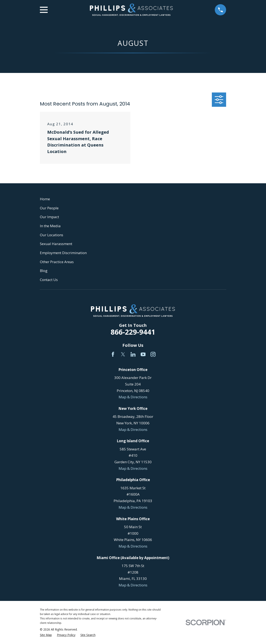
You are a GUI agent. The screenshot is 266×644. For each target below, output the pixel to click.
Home (45, 199)
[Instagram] (153, 354)
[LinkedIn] (133, 354)
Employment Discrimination (63, 253)
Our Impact (49, 217)
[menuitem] (46, 635)
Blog (44, 271)
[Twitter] (123, 354)
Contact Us (49, 280)
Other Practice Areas (57, 262)
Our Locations (52, 235)
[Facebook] (113, 354)
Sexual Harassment (56, 244)
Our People (49, 208)
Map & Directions (133, 397)
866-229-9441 (133, 332)
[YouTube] (143, 354)
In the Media (50, 226)
